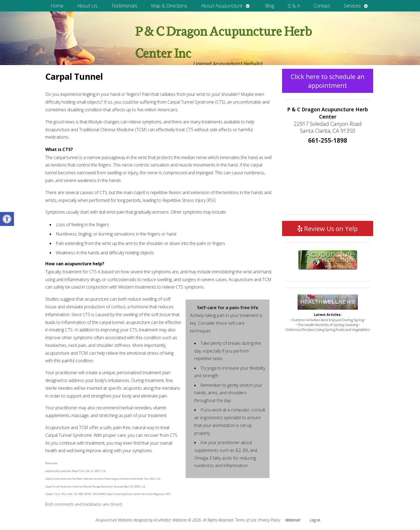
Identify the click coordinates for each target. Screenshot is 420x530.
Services (352, 6)
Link (103, 471)
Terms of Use (246, 520)
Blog (270, 6)
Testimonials (124, 6)
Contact (322, 6)
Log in (315, 520)
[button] (7, 219)
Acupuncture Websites (114, 520)
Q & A (294, 6)
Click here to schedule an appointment (328, 81)
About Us (87, 6)
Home (57, 6)
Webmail (293, 520)
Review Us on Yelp (328, 228)
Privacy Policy (269, 520)
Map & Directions (169, 6)
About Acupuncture (222, 6)
